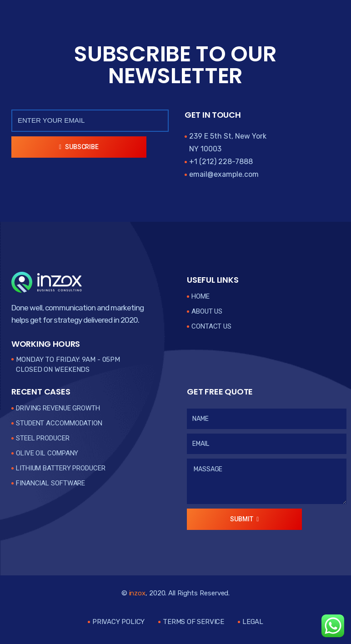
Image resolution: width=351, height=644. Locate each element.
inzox (138, 593)
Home (201, 296)
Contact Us (211, 326)
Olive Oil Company (47, 453)
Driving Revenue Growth (58, 408)
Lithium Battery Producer (61, 468)
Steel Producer (43, 438)
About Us (207, 311)
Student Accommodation (59, 423)
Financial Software (50, 483)
